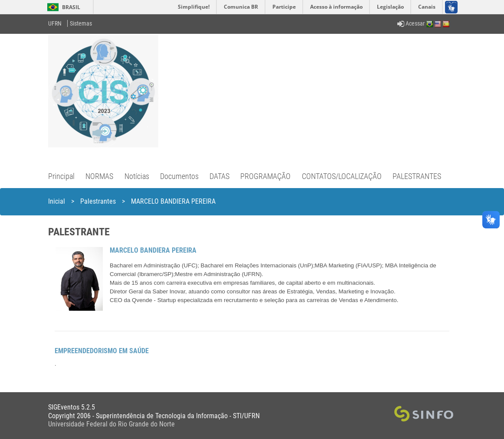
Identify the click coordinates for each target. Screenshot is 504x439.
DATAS (219, 176)
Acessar (411, 23)
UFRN (55, 23)
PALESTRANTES (417, 176)
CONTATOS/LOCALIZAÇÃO (342, 176)
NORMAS (99, 176)
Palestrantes (98, 201)
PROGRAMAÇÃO (265, 176)
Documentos (179, 176)
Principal (61, 176)
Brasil (62, 7)
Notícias (137, 176)
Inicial (57, 201)
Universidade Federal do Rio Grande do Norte (111, 424)
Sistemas (81, 23)
